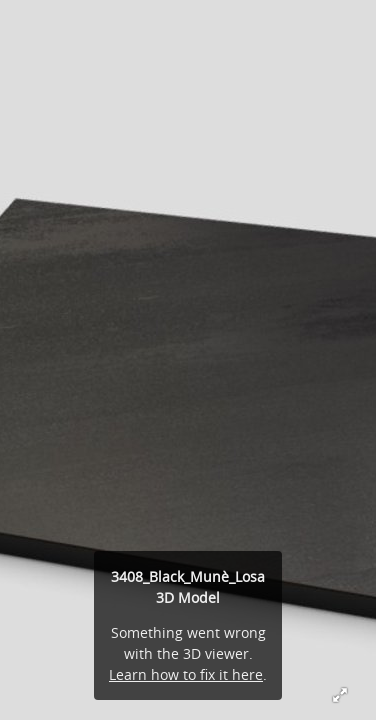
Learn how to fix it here (186, 674)
